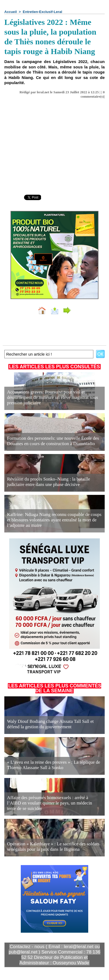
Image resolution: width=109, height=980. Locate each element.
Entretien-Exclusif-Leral (42, 12)
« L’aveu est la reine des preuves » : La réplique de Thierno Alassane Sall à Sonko (54, 765)
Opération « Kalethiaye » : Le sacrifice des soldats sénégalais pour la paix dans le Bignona (53, 847)
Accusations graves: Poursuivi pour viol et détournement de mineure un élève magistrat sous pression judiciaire (52, 397)
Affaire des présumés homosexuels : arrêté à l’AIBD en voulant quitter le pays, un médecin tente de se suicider (50, 803)
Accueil (11, 12)
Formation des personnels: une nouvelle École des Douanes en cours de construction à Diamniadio (53, 441)
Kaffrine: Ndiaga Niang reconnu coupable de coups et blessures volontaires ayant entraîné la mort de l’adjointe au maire (54, 520)
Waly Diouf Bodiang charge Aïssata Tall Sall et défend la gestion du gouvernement (50, 724)
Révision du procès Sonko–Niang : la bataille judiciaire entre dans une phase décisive (49, 482)
